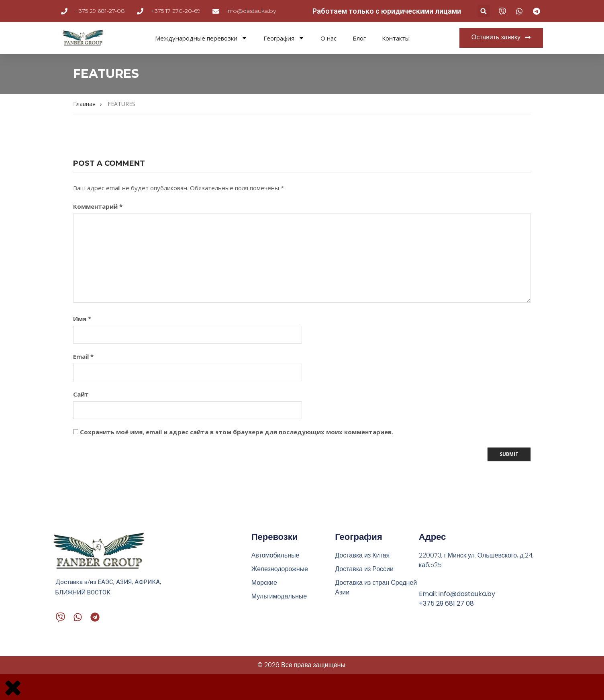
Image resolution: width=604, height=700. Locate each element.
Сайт (81, 394)
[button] (484, 11)
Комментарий (98, 206)
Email (83, 356)
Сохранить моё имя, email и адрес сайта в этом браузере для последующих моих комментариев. (237, 432)
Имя (82, 319)
